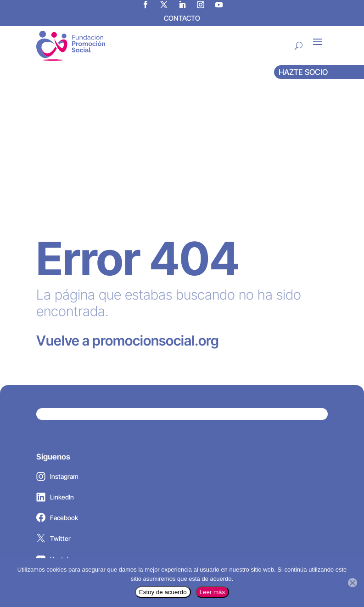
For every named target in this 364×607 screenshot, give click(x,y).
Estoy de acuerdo (163, 592)
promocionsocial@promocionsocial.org (114, 515)
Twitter (53, 420)
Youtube (55, 441)
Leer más (213, 592)
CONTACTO (182, 18)
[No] (353, 583)
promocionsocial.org (143, 221)
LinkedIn (55, 379)
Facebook (57, 400)
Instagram (57, 358)
